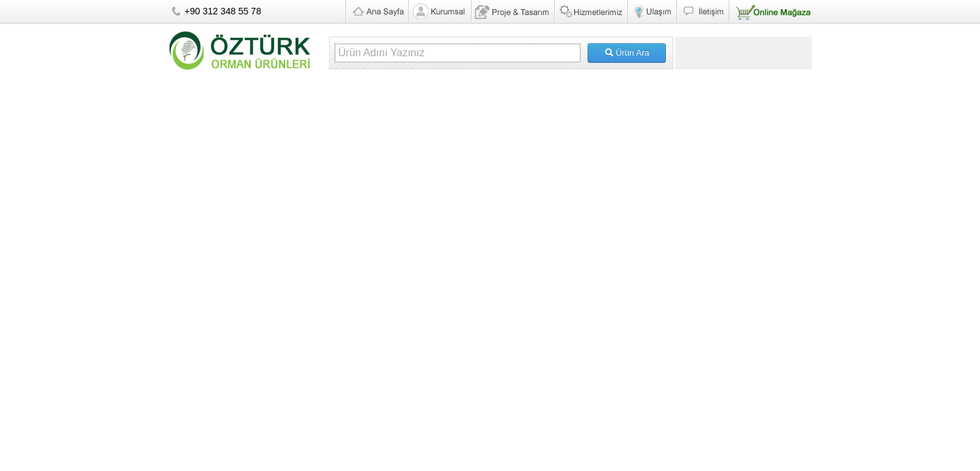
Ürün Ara (627, 53)
